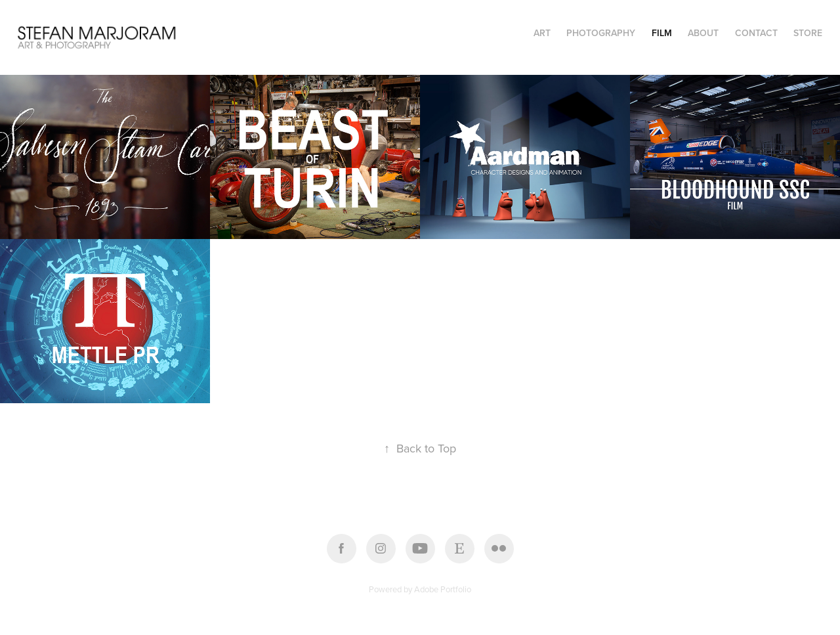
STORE (808, 33)
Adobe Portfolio (443, 589)
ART (542, 33)
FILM (662, 33)
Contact (756, 33)
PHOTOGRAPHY (601, 33)
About (703, 33)
